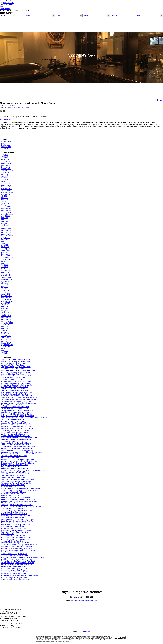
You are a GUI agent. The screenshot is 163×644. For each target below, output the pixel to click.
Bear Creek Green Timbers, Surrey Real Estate (18, 370)
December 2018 (6, 318)
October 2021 (6, 256)
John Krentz (5, 9)
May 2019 (4, 309)
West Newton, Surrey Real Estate (13, 570)
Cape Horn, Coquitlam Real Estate (13, 389)
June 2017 (4, 350)
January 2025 (6, 185)
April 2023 (4, 223)
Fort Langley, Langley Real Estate (13, 441)
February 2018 (6, 336)
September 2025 (7, 171)
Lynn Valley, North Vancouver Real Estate (16, 481)
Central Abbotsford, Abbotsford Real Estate (16, 392)
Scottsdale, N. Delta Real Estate (12, 541)
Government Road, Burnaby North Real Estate (18, 450)
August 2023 (5, 216)
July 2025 (4, 174)
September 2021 (7, 258)
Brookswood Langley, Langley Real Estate (16, 381)
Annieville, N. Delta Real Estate (12, 369)
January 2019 (6, 316)
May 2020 (4, 287)
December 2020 (6, 274)
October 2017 (6, 343)
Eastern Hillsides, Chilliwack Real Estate (15, 436)
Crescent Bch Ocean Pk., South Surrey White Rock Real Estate (24, 418)
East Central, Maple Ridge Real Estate (15, 432)
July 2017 (4, 348)
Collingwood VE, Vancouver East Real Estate (17, 410)
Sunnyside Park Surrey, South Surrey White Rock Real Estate (23, 557)
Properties (29, 16)
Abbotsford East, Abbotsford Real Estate (15, 360)
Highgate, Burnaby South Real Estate (14, 465)
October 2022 (6, 234)
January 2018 (6, 338)
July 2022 (4, 240)
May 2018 (4, 330)
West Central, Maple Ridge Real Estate (15, 568)
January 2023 (6, 229)
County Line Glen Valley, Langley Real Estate (17, 416)
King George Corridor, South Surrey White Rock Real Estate (23, 470)
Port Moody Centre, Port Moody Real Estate (17, 516)
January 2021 (6, 272)
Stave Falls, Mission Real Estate (12, 552)
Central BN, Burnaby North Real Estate (15, 394)
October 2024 (6, 191)
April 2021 (4, 267)
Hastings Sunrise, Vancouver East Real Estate (18, 459)
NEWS (3, 143)
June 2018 (4, 328)
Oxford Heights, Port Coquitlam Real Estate (17, 505)
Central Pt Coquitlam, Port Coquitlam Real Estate (19, 398)
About (139, 16)
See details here (6, 120)
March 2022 (5, 247)
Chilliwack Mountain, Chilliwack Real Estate (17, 401)
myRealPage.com (85, 631)
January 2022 (6, 250)
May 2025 (4, 178)
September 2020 (7, 279)
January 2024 (6, 207)
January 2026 (6, 163)
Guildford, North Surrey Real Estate (14, 456)
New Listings (5, 145)
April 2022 (4, 245)
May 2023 (4, 221)
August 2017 (5, 347)
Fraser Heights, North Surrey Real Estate (16, 443)
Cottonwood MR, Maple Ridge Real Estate (16, 414)
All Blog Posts (6, 141)
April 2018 (4, 332)
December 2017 (6, 339)
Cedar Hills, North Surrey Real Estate (14, 390)
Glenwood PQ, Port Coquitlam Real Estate (16, 448)
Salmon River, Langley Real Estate (13, 528)
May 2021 (4, 265)
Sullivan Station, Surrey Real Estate (14, 554)
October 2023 (6, 212)
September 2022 (7, 236)
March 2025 (5, 181)
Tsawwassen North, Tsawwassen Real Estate (17, 563)
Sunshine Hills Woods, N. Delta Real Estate (17, 559)
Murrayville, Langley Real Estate (12, 494)
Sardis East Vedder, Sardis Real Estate (15, 532)
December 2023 (6, 209)
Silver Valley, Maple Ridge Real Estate (15, 543)
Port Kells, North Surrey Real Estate (14, 514)
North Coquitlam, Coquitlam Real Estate (15, 497)
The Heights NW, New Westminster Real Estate (18, 561)
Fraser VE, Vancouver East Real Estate (15, 445)
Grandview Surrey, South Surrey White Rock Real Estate (21, 452)
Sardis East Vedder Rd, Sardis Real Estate (16, 530)
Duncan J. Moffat (7, 5)
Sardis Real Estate (7, 534)
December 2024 (6, 187)
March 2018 (5, 334)
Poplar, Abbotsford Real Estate (12, 512)
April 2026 (4, 158)
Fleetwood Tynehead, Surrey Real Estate (16, 439)
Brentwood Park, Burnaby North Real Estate (17, 376)
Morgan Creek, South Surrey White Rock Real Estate (20, 488)
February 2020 (6, 292)
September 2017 (7, 345)
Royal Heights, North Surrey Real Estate (15, 525)
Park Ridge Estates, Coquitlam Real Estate (16, 510)
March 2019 (5, 312)
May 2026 (4, 156)
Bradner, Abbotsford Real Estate (12, 374)
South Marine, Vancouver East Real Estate (16, 546)
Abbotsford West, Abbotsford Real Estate (16, 361)
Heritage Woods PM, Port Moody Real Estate (17, 463)
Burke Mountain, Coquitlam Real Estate (15, 383)
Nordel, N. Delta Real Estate (11, 496)
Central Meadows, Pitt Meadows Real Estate (17, 396)
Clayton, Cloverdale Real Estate (12, 405)
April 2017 (4, 354)
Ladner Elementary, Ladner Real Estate (15, 474)
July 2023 (4, 218)
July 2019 (4, 305)
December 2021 (6, 252)
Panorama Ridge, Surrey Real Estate (14, 508)
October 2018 (6, 321)
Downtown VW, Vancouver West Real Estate (17, 429)
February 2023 (6, 227)
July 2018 (4, 327)
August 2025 (5, 172)
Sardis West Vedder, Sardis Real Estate (15, 539)
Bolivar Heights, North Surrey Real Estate (16, 372)
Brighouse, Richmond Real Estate (13, 380)
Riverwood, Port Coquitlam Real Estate (15, 523)
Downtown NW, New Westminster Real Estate (17, 425)
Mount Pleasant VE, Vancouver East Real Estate (18, 490)
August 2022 (5, 238)
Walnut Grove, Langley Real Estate (13, 566)
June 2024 (4, 198)
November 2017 (6, 341)
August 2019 (5, 303)
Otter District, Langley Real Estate (13, 503)
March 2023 (5, 225)
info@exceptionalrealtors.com (86, 601)
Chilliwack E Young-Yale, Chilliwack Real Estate (18, 399)
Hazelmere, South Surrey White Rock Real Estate (19, 461)
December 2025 (6, 165)
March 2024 (5, 203)
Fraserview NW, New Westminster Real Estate (18, 447)
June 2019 (4, 307)
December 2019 (6, 296)
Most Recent (5, 154)
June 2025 (4, 176)
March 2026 (5, 160)
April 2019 (4, 310)
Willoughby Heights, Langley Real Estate (16, 579)
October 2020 (6, 278)
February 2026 (6, 162)
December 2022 (6, 230)
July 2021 (4, 261)
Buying (58, 16)
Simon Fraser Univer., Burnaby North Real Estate (19, 545)
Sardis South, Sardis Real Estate (13, 536)
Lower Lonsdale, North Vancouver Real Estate (18, 479)
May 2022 (4, 243)
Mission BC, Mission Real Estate (13, 485)
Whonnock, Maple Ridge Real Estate (18, 108)
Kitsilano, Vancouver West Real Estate (15, 472)
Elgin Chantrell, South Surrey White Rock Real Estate (20, 438)
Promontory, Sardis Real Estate (12, 517)
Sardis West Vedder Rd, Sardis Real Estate (17, 537)
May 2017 (4, 352)
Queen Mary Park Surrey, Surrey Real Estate (17, 519)
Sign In (3, 1)
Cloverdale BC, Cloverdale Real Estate (15, 407)
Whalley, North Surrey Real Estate (13, 574)
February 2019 (6, 314)
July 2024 (4, 196)
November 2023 (6, 211)
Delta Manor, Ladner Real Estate (13, 421)
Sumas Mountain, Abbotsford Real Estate (16, 556)
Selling (86, 16)
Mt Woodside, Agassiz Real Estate (13, 492)
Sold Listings (5, 149)
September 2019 (7, 301)
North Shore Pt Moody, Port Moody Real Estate (18, 499)
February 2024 (6, 205)
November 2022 (6, 232)
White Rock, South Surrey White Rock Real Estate (19, 575)
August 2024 (5, 194)
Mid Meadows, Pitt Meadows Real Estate (16, 483)
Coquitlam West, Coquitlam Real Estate (15, 412)
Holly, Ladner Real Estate (10, 467)
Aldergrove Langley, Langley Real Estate (16, 367)
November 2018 (6, 319)
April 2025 (4, 180)
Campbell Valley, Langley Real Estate (14, 387)
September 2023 (7, 214)
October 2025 (6, 169)
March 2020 (5, 290)
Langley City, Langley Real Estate (13, 477)
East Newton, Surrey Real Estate (13, 434)
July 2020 (4, 283)
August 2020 (5, 281)
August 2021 (5, 260)
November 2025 (6, 167)
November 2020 (6, 276)
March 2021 (5, 269)
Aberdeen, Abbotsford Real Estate (13, 363)
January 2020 (6, 294)
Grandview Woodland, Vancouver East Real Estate (19, 454)
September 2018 (7, 323)
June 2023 (4, 220)
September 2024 (7, 192)
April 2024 (4, 201)
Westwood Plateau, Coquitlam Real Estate (16, 572)
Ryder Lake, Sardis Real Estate (12, 526)
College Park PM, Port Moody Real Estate (16, 409)
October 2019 (6, 299)
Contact (114, 16)
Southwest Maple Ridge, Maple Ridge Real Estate (19, 550)
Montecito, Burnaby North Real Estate (14, 487)
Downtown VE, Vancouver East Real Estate (17, 427)
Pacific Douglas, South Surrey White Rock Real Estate (21, 507)
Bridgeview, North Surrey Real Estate (14, 378)
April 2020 (4, 289)
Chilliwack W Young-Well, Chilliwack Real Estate (18, 403)
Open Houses (6, 147)
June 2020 (4, 285)
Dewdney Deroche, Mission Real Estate (15, 423)
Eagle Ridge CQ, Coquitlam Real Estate (15, 430)
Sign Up (9, 1)
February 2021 (6, 270)
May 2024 (4, 200)
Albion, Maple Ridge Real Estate (13, 365)
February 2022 (6, 249)
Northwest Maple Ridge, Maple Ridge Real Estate (19, 501)
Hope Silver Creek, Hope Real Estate (14, 468)
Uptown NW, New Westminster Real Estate (16, 565)
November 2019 (6, 298)
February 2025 (6, 183)
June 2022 (4, 241)
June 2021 (4, 263)
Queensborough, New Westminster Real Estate (18, 521)
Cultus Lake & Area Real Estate (12, 419)
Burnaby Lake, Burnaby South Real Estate (16, 385)
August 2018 (5, 325)
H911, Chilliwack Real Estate (11, 458)
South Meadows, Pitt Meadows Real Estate (16, 548)
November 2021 (6, 254)
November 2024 (6, 189)
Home (3, 16)
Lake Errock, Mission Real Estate (13, 476)
